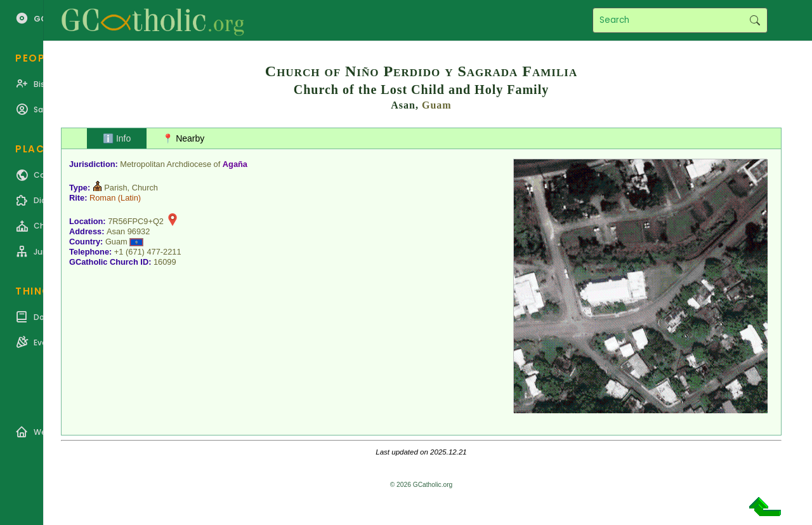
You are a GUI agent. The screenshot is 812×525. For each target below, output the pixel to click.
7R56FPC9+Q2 (136, 221)
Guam (437, 105)
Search (755, 20)
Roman (102, 198)
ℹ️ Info (117, 138)
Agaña (235, 164)
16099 (165, 262)
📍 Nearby (183, 138)
